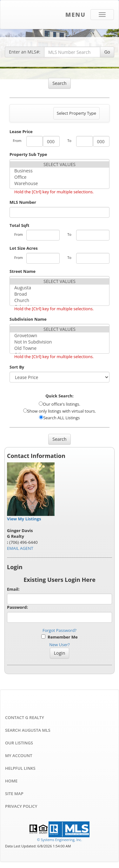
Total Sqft (19, 225)
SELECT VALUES (60, 164)
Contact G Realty (25, 717)
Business (60, 171)
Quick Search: (60, 396)
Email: (13, 589)
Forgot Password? (60, 630)
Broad (60, 294)
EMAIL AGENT (20, 548)
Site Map (14, 794)
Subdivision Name (28, 319)
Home (11, 781)
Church (60, 300)
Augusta (60, 288)
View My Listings (24, 519)
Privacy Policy (21, 806)
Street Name (23, 271)
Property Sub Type (28, 154)
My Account (19, 755)
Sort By (17, 367)
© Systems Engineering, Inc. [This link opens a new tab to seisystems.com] (59, 840)
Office (60, 177)
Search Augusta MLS (28, 730)
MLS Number (23, 202)
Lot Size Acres (24, 248)
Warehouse (60, 183)
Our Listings (19, 743)
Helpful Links (20, 768)
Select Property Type (76, 115)
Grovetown (60, 336)
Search (59, 83)
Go (107, 52)
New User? (59, 645)
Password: (17, 607)
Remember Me (59, 637)
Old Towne (60, 348)
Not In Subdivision (60, 342)
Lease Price (21, 132)
